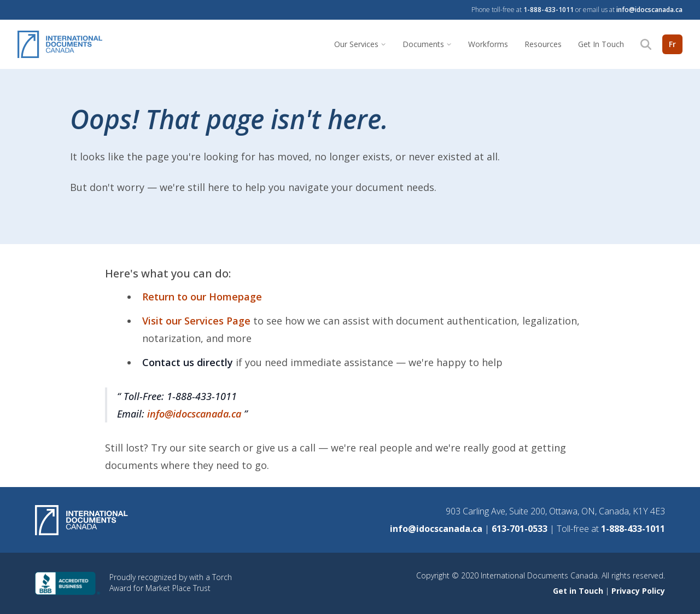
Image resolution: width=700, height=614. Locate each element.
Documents (427, 44)
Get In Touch (601, 44)
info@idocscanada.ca (649, 10)
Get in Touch (579, 591)
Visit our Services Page (198, 321)
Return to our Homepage (202, 297)
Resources (543, 44)
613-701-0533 (521, 529)
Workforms (488, 44)
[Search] (646, 44)
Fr (672, 44)
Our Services (360, 44)
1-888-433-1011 (549, 10)
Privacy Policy (638, 591)
